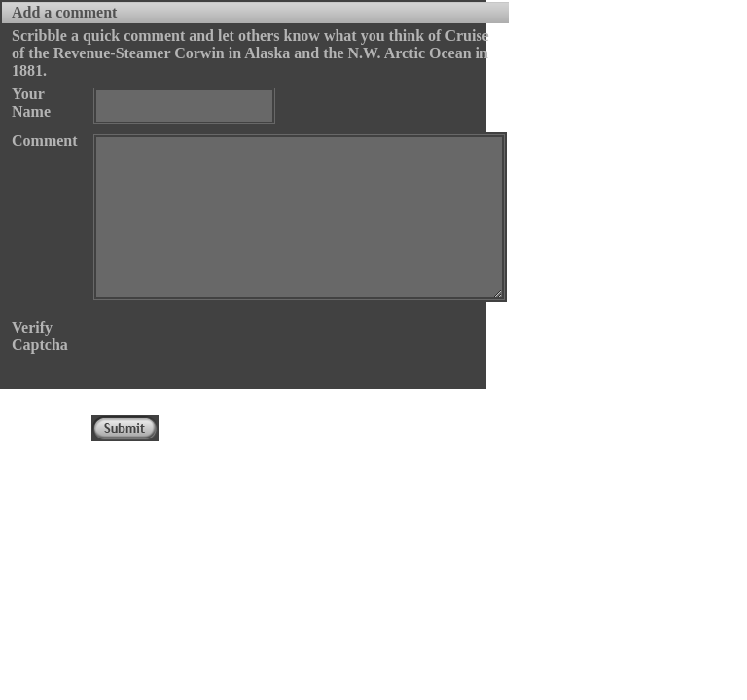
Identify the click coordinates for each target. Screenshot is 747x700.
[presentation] (239, 357)
